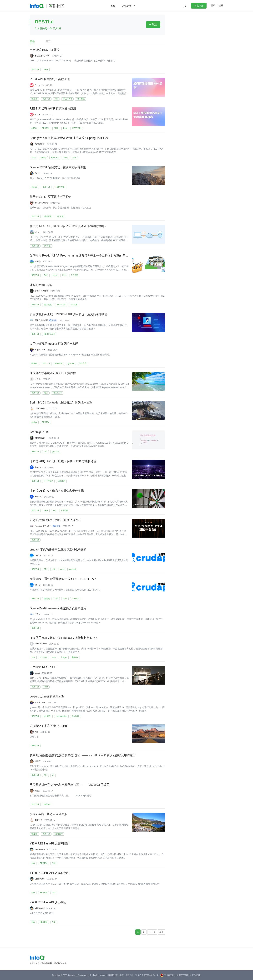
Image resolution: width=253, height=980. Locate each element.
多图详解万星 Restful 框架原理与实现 (54, 344)
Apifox (37, 85)
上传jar (64, 657)
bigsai (37, 673)
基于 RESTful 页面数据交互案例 (50, 197)
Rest (46, 69)
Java (33, 158)
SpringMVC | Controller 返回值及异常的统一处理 (61, 403)
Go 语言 (83, 363)
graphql (55, 452)
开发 (56, 128)
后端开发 (48, 216)
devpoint (38, 467)
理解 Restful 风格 (41, 285)
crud (62, 569)
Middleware (40, 849)
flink (33, 657)
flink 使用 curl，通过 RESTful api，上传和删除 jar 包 (63, 638)
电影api (47, 804)
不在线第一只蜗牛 (42, 56)
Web (66, 158)
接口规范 (48, 305)
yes (36, 732)
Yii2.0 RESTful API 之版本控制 (49, 873)
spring (43, 158)
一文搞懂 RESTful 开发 (45, 50)
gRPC (34, 128)
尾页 (162, 932)
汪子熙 (38, 262)
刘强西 (38, 761)
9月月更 (60, 216)
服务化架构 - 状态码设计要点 (48, 814)
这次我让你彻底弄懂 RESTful (49, 726)
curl (54, 657)
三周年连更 (60, 187)
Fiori (64, 275)
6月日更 (61, 481)
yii (53, 775)
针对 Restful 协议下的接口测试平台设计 (55, 520)
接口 (46, 393)
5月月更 (75, 275)
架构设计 (59, 834)
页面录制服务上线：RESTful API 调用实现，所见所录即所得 (69, 314)
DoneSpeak (40, 409)
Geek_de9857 (41, 644)
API (56, 99)
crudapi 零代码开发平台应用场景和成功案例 (58, 550)
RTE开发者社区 (41, 320)
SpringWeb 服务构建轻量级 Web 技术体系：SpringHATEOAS (69, 138)
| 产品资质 (197, 975)
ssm (74, 158)
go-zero (71, 363)
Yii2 (54, 863)
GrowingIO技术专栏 (43, 526)
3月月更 (74, 305)
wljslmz (38, 232)
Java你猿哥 (40, 144)
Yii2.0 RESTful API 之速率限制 (49, 844)
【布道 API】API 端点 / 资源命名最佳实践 (57, 491)
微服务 (34, 363)
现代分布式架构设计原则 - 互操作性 (53, 373)
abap (55, 275)
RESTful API (49, 334)
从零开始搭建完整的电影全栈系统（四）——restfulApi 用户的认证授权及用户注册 (83, 755)
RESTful (35, 69)
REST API (67, 99)
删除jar (75, 657)
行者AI (38, 614)
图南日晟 (39, 820)
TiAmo (37, 173)
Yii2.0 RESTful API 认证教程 (48, 902)
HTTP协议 (48, 481)
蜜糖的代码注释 (41, 291)
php (33, 863)
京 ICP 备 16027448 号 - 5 (147, 975)
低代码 (47, 599)
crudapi (38, 556)
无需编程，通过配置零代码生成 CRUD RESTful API (63, 579)
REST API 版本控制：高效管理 (50, 79)
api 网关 (47, 716)
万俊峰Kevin (40, 350)
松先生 (38, 379)
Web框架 (59, 363)
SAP (46, 275)
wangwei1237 (41, 438)
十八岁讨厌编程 (41, 203)
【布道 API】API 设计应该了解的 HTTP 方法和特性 (63, 461)
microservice (61, 716)
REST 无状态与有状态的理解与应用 (53, 109)
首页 (113, 6)
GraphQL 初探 (39, 432)
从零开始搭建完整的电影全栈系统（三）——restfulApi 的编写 (70, 785)
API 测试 (81, 99)
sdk (54, 569)
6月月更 (47, 246)
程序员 (34, 99)
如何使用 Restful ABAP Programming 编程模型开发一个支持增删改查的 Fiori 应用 (82, 256)
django (34, 187)
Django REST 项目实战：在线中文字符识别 (58, 168)
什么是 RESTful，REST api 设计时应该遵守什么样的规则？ (68, 226)
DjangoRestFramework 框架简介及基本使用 (58, 608)
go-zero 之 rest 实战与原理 (47, 697)
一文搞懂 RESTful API (44, 667)
